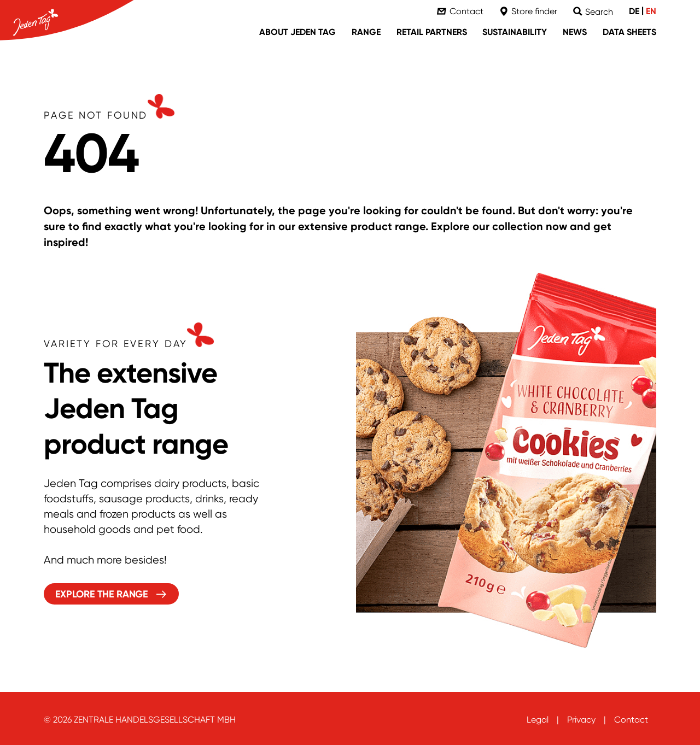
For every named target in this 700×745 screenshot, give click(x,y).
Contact (631, 720)
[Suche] (593, 12)
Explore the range (102, 594)
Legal (538, 720)
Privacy (581, 720)
